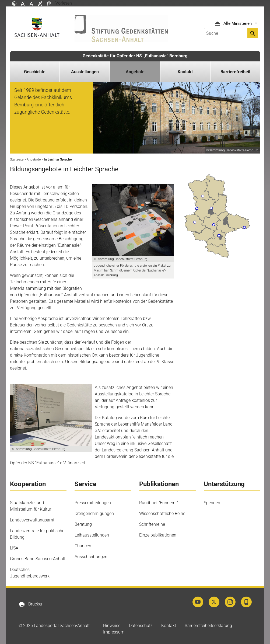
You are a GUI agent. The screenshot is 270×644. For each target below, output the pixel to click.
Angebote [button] (135, 72)
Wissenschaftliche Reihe (162, 514)
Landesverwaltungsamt (32, 520)
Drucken (31, 604)
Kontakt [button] (185, 72)
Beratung (83, 524)
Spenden (212, 503)
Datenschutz (141, 626)
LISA (14, 548)
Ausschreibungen (91, 557)
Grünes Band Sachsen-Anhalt (38, 559)
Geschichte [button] (35, 72)
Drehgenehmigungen (94, 514)
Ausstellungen (85, 72)
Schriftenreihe (152, 524)
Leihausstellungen (92, 535)
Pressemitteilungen (93, 503)
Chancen (83, 546)
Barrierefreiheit (235, 72)
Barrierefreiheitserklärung (208, 626)
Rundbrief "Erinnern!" (159, 503)
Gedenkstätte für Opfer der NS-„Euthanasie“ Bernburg (135, 56)
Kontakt (169, 626)
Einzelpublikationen (158, 535)
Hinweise (112, 626)
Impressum (114, 632)
